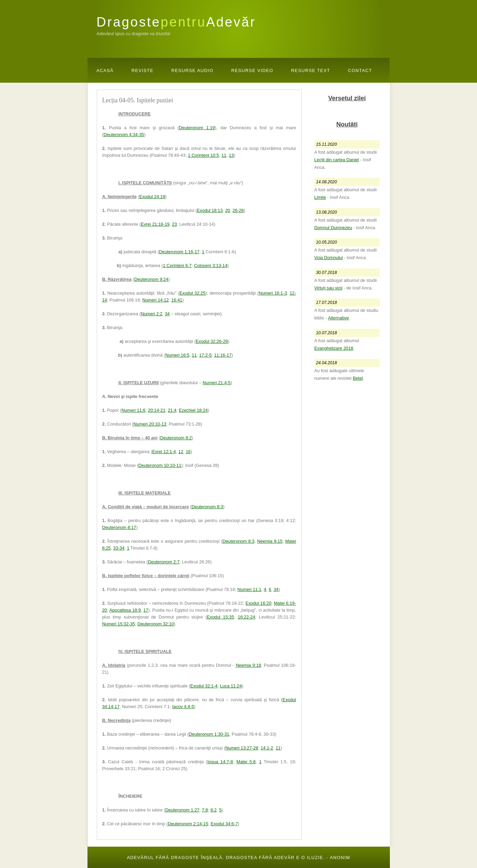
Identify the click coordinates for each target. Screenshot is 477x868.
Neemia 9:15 (270, 541)
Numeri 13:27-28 (242, 748)
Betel (358, 378)
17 (146, 610)
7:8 (205, 810)
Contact (360, 70)
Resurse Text (310, 70)
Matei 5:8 (246, 762)
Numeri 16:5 (177, 355)
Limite (320, 197)
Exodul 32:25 (193, 293)
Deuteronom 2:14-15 (188, 824)
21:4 (172, 410)
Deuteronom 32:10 (156, 624)
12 (181, 452)
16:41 (177, 300)
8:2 (214, 810)
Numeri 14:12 (155, 300)
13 (231, 155)
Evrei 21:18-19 (155, 224)
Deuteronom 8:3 (207, 507)
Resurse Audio (193, 70)
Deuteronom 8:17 (119, 527)
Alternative (338, 318)
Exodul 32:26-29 (212, 341)
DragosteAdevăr (176, 22)
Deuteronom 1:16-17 (179, 252)
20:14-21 (157, 410)
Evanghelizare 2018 (334, 348)
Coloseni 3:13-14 (211, 265)
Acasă (105, 70)
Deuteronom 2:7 (164, 562)
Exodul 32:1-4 (204, 686)
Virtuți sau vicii (329, 288)
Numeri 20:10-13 (150, 424)
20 (228, 210)
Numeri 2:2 (152, 314)
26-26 (238, 210)
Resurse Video (252, 70)
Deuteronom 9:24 (151, 279)
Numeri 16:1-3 (273, 293)
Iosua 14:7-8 (220, 762)
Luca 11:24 (231, 686)
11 (224, 155)
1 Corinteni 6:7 (177, 265)
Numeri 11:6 (134, 410)
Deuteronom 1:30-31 (209, 734)
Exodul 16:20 (258, 603)
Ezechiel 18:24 (193, 410)
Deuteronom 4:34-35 (124, 135)
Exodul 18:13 (210, 210)
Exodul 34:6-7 (224, 824)
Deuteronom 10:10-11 (160, 465)
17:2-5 (205, 355)
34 (167, 314)
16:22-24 (246, 617)
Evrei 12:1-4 (164, 452)
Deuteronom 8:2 (176, 438)
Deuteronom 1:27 (182, 810)
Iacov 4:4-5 (183, 707)
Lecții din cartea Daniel (337, 160)
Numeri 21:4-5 (216, 383)
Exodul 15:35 (221, 617)
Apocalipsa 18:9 (125, 610)
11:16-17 (223, 355)
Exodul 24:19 (152, 197)
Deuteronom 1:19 (197, 128)
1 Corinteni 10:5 (203, 155)
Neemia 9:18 (248, 665)
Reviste (143, 70)
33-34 (119, 548)
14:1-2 (267, 748)
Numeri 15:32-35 (119, 624)
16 (188, 452)
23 (174, 224)
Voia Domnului (329, 258)
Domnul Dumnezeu (333, 228)
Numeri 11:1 (249, 589)
